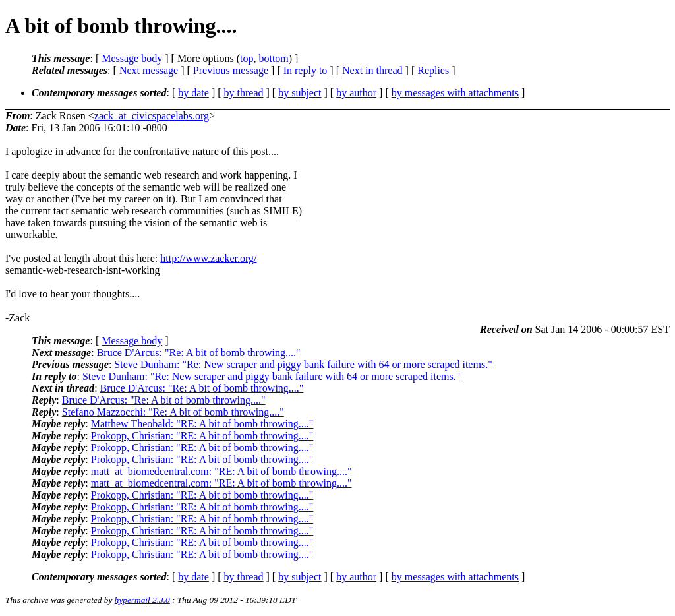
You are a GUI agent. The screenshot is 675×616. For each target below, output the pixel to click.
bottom (273, 58)
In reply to (306, 70)
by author (356, 93)
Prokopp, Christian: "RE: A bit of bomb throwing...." (202, 436)
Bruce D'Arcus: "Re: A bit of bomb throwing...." (199, 353)
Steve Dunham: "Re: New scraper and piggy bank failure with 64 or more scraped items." (303, 364)
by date (193, 93)
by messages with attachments (455, 93)
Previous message (231, 70)
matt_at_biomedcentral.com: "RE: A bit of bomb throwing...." (221, 471)
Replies (433, 70)
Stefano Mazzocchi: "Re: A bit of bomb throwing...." (173, 412)
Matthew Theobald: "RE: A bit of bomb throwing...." (202, 424)
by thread (244, 93)
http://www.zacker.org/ (208, 258)
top (247, 58)
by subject (300, 93)
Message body (132, 58)
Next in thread (372, 70)
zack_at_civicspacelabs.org (152, 116)
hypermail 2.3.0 (142, 600)
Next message (149, 70)
